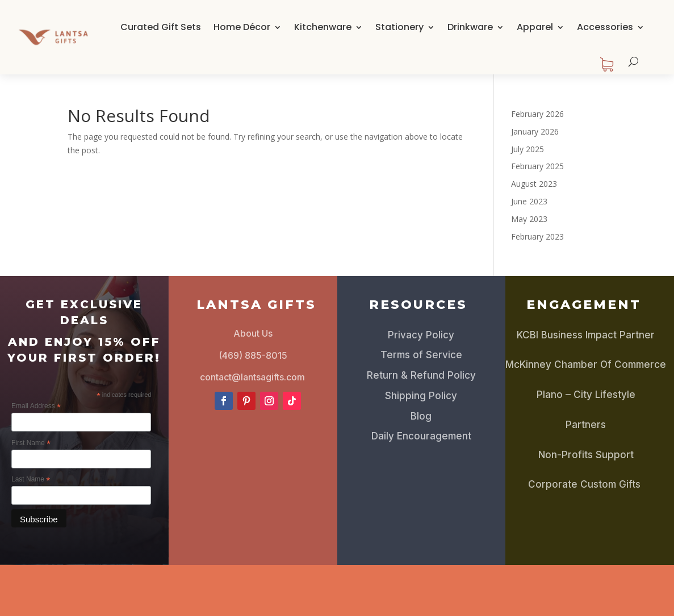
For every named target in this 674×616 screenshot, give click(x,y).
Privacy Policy (421, 335)
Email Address (36, 407)
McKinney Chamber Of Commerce (586, 364)
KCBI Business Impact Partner (586, 335)
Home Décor (242, 27)
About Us (253, 333)
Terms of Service (421, 355)
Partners (586, 425)
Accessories (605, 27)
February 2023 (537, 236)
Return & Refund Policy (421, 375)
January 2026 (535, 131)
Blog (421, 416)
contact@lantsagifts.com (252, 377)
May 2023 (529, 219)
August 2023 (534, 184)
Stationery (399, 27)
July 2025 (528, 149)
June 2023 (529, 201)
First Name (31, 443)
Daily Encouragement (421, 436)
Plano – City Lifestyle (586, 395)
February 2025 (537, 166)
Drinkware (470, 27)
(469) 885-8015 (253, 355)
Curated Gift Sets (161, 27)
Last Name (31, 480)
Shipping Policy (421, 396)
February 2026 (537, 114)
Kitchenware (323, 27)
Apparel (535, 27)
